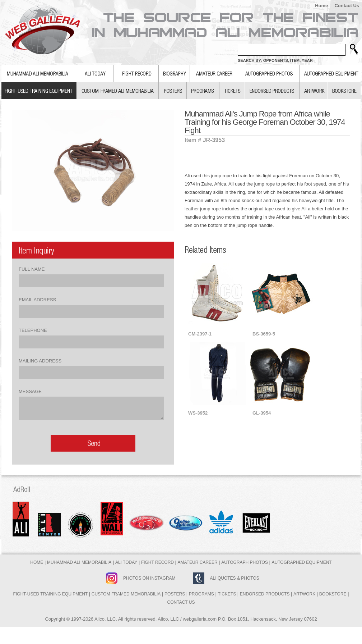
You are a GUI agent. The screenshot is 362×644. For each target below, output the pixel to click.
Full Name (32, 269)
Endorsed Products (265, 594)
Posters (175, 594)
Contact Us (347, 6)
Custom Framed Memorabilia (126, 594)
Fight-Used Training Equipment (50, 594)
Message (30, 391)
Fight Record (157, 562)
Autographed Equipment (302, 562)
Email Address (37, 300)
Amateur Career (198, 562)
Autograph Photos (245, 562)
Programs (201, 594)
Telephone (33, 330)
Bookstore (333, 594)
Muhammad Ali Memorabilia (79, 562)
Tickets (227, 594)
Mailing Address (40, 361)
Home (321, 6)
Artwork (304, 594)
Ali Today (126, 562)
